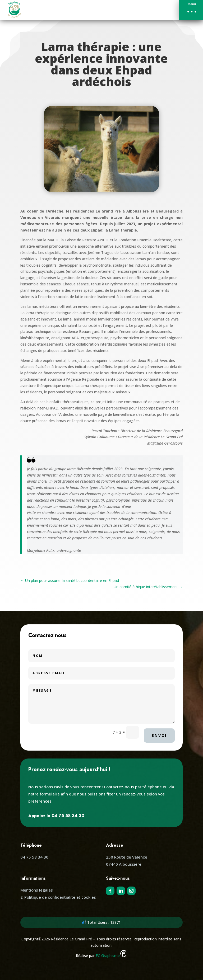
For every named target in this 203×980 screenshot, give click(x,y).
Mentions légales (37, 890)
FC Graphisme (111, 956)
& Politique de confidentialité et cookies (58, 897)
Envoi (159, 735)
